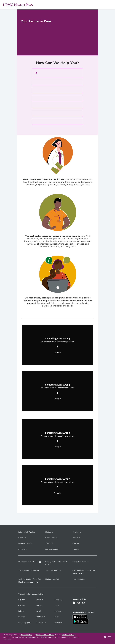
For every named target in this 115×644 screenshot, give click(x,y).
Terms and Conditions (45, 635)
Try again (58, 352)
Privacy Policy (26, 635)
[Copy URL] (58, 347)
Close (107, 637)
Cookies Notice (68, 635)
